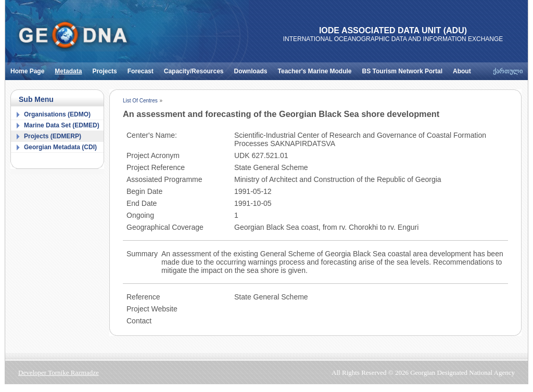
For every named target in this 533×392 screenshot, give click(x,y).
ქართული (508, 71)
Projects (107, 69)
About (465, 69)
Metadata (71, 69)
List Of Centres (140, 101)
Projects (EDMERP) (53, 136)
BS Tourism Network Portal (405, 69)
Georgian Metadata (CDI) (60, 147)
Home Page (30, 69)
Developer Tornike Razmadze (59, 373)
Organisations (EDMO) (57, 114)
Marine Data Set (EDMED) (62, 125)
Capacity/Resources (196, 69)
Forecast (143, 69)
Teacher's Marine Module (318, 69)
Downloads (253, 69)
